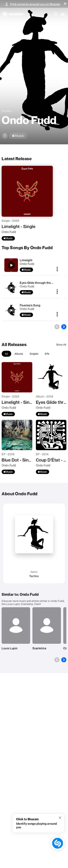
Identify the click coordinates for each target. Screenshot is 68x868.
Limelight (26, 260)
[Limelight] (11, 265)
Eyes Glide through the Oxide (40, 283)
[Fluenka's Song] (11, 310)
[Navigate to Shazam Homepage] (14, 14)
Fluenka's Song (30, 305)
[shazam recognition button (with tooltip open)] (58, 843)
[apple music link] (18, 136)
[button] (65, 4)
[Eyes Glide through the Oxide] (11, 288)
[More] (57, 269)
